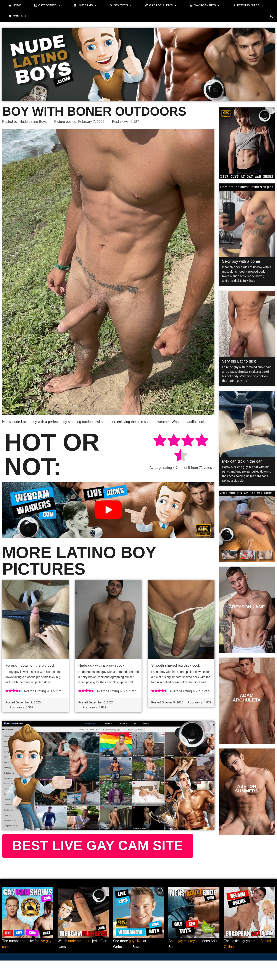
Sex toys (123, 5)
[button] (272, 16)
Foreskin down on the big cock (30, 666)
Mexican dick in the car (242, 461)
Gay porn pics (207, 5)
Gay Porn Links (163, 5)
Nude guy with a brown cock (101, 666)
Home (17, 5)
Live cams (87, 5)
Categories (49, 5)
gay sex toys (187, 960)
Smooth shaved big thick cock (176, 666)
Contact (19, 16)
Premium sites (250, 5)
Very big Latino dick (239, 361)
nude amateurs (80, 960)
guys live (136, 960)
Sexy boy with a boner (241, 261)
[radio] (160, 441)
